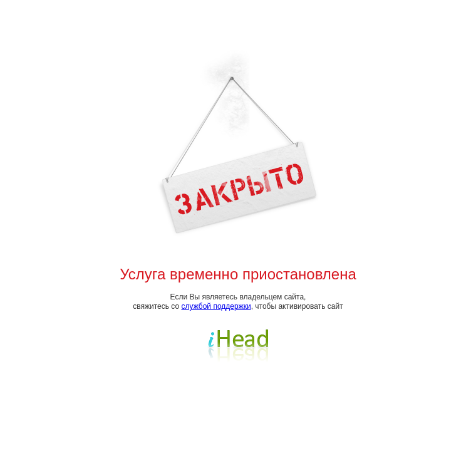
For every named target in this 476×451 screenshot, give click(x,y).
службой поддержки (216, 306)
